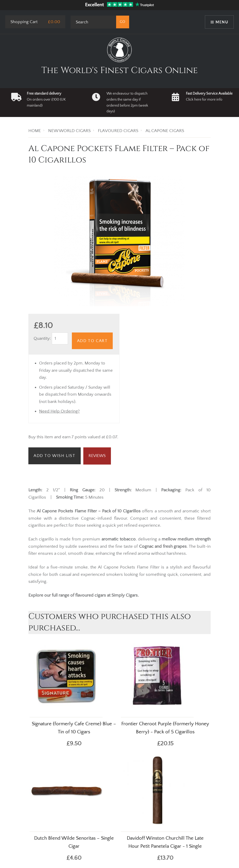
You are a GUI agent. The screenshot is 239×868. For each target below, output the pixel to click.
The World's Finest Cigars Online (120, 70)
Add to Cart (92, 341)
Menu (222, 22)
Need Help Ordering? (59, 411)
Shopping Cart (24, 22)
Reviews (97, 456)
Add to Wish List (55, 456)
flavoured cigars (91, 595)
